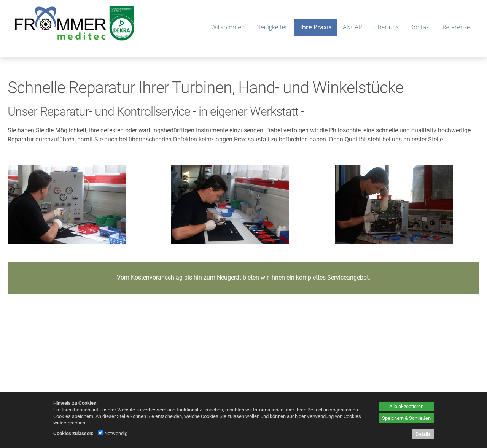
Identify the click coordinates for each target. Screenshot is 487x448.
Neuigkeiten (272, 27)
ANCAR (352, 27)
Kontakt (421, 27)
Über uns (386, 27)
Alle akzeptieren (406, 406)
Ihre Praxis (316, 27)
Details (423, 434)
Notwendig (113, 433)
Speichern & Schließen (406, 418)
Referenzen (458, 27)
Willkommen (228, 27)
